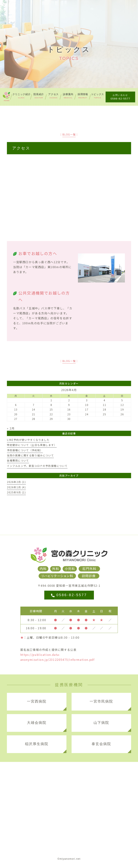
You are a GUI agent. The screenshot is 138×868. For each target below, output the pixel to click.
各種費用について (18, 460)
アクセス (21, 148)
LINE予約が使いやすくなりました (28, 440)
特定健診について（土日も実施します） (32, 445)
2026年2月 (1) (16, 482)
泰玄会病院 (101, 744)
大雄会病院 (37, 723)
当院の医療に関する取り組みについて (30, 455)
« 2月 (11, 428)
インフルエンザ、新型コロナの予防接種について (37, 466)
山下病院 (101, 723)
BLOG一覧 (69, 134)
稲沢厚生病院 (37, 744)
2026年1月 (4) (16, 487)
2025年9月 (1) (16, 492)
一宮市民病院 (101, 701)
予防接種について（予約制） (25, 450)
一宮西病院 (37, 701)
